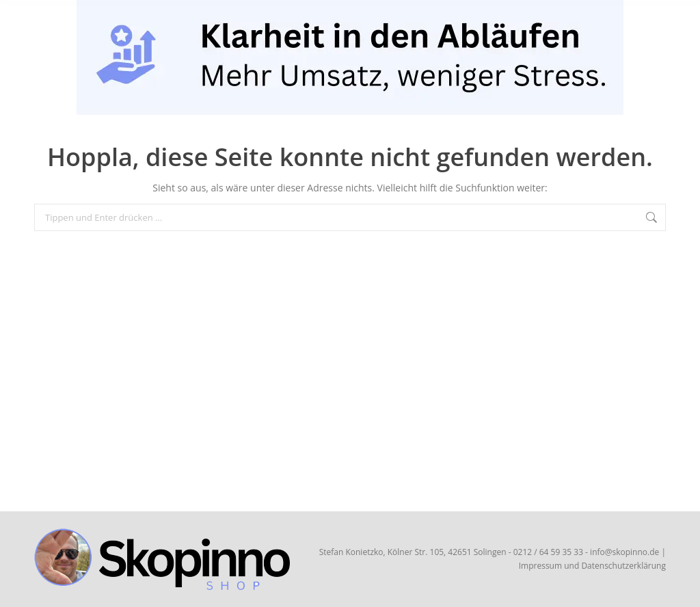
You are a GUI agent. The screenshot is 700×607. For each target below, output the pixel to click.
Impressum (540, 566)
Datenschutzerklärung (623, 566)
